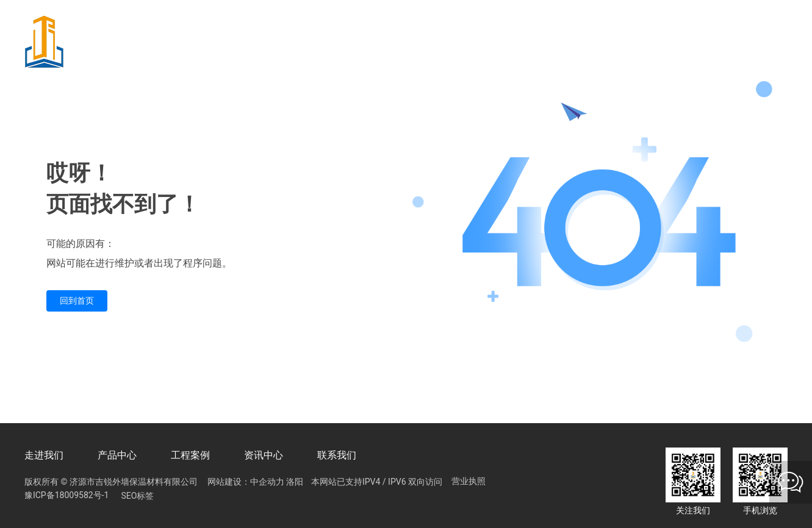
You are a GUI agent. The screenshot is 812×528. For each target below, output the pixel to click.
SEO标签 (137, 496)
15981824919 (467, 42)
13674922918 (578, 42)
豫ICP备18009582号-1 (66, 495)
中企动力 (267, 482)
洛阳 (295, 482)
